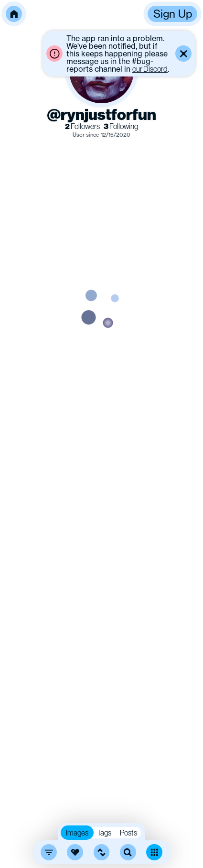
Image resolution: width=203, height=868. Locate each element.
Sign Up (173, 14)
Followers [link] (82, 126)
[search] (128, 852)
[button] (14, 14)
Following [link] (121, 126)
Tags (104, 833)
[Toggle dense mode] (154, 852)
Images (77, 833)
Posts (128, 833)
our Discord (150, 69)
